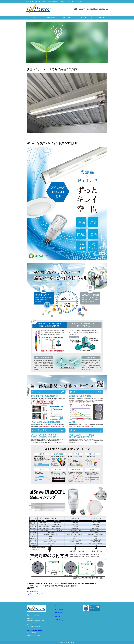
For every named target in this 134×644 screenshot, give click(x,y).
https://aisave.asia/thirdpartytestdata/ (37, 594)
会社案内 (58, 616)
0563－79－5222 (35, 624)
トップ (57, 606)
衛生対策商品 (59, 613)
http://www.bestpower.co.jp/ (34, 630)
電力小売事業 (59, 609)
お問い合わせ (59, 620)
